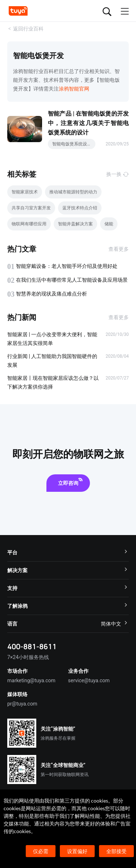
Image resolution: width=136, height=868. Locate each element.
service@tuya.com (89, 680)
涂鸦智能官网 (74, 89)
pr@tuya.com (22, 704)
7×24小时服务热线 (28, 657)
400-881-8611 (32, 646)
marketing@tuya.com (31, 680)
